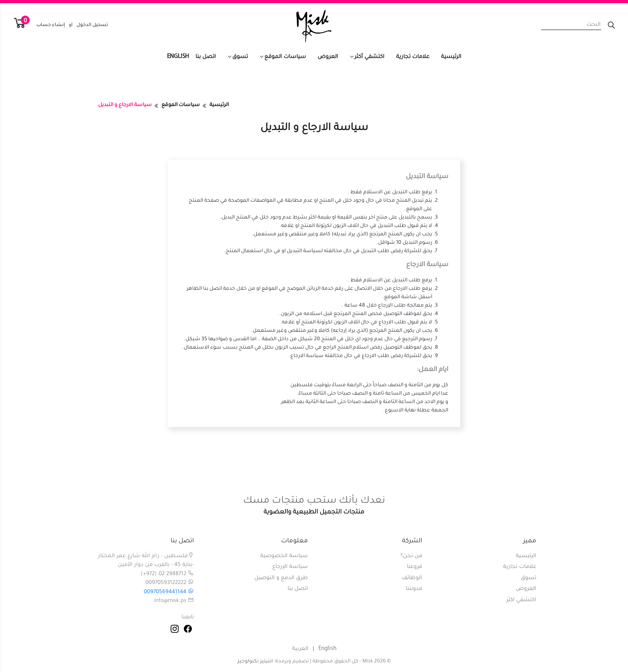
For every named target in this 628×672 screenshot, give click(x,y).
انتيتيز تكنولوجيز (255, 662)
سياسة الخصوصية (284, 556)
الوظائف (412, 578)
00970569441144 (169, 592)
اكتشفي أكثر (369, 57)
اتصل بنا (206, 57)
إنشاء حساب (51, 25)
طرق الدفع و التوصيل (281, 578)
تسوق (240, 57)
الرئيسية (451, 57)
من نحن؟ (411, 556)
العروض (328, 57)
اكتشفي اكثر (521, 600)
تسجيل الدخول (92, 25)
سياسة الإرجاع (290, 567)
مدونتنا (414, 589)
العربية (300, 649)
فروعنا (415, 567)
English (178, 57)
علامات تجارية (413, 57)
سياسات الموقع (285, 57)
